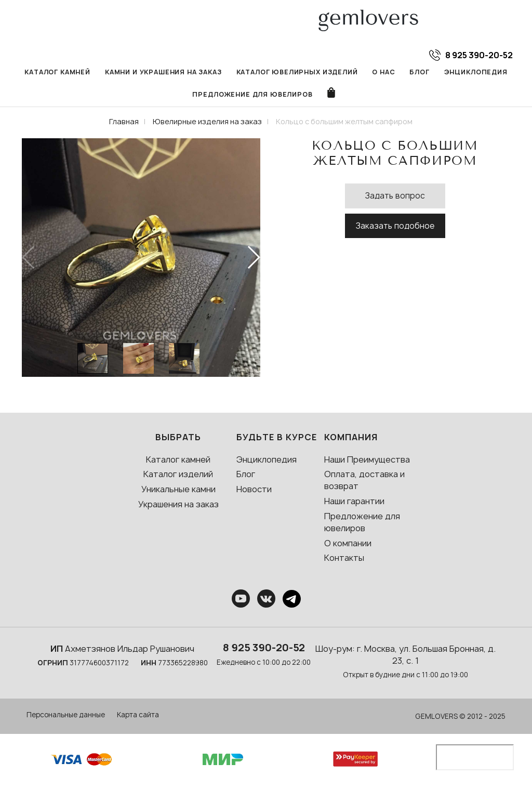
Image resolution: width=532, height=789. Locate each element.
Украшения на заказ (178, 504)
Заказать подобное (395, 226)
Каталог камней (57, 72)
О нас (383, 72)
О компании (348, 543)
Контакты (344, 558)
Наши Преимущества (367, 459)
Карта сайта (138, 715)
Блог (419, 72)
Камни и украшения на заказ (163, 72)
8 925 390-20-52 (264, 648)
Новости (254, 489)
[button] (253, 257)
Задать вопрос (395, 196)
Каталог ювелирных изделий (297, 72)
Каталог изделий (178, 474)
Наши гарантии (354, 501)
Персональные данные (66, 715)
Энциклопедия (476, 72)
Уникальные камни (178, 489)
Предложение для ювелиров (252, 94)
